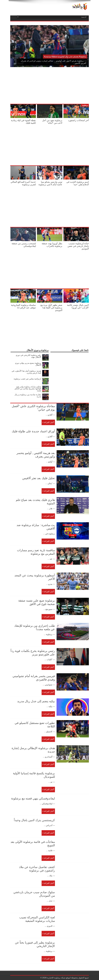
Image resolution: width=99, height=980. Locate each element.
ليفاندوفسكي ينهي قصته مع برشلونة (33, 798)
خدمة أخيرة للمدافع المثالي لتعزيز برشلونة (23, 183)
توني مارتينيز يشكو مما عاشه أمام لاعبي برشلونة (50, 183)
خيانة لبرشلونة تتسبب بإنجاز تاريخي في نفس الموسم (78, 246)
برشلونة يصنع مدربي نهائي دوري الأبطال (28, 364)
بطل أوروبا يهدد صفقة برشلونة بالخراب (52, 245)
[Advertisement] (64, 86)
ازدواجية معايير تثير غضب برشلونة (27, 379)
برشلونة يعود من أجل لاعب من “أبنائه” (52, 122)
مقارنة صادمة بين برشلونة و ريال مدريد (28, 396)
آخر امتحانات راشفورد (78, 120)
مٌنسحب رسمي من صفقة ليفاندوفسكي (24, 245)
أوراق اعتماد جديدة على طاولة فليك (33, 431)
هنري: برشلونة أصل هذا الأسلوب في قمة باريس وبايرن (26, 372)
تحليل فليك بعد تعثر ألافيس (39, 478)
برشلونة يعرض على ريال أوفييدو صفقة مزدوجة (65, 57)
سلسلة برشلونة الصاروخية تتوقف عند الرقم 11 (23, 306)
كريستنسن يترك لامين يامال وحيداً (34, 820)
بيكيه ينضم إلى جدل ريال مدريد (36, 701)
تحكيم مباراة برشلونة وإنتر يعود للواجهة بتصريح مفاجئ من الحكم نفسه (28, 389)
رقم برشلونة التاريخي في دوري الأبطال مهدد (28, 356)
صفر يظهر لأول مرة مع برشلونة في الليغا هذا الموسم (51, 308)
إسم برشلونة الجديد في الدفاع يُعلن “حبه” (78, 183)
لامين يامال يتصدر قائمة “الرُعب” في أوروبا (78, 306)
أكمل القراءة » (48, 422)
